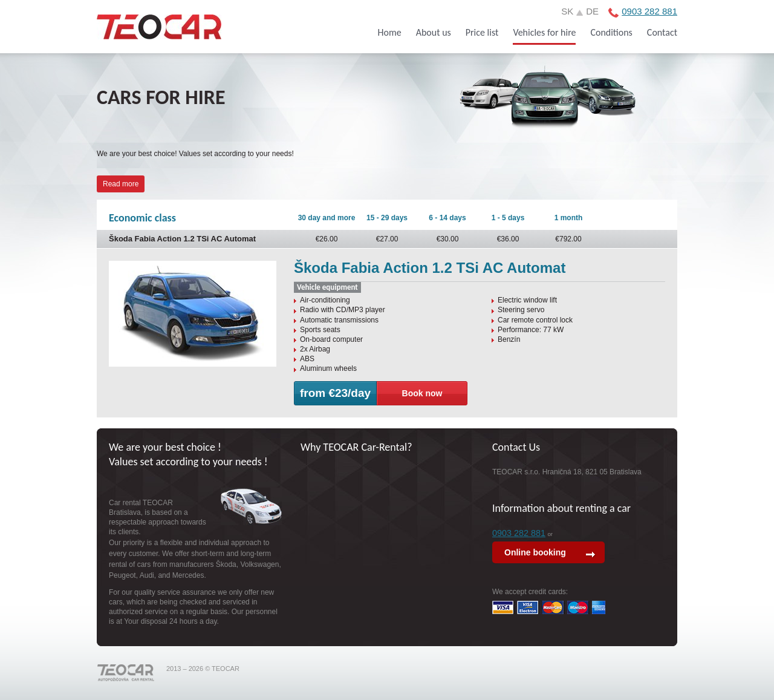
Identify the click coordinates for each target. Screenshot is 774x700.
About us (434, 32)
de (592, 11)
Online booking (535, 552)
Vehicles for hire (544, 32)
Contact (662, 32)
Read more (121, 184)
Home (390, 32)
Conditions (611, 32)
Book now (422, 393)
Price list (482, 32)
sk (567, 11)
